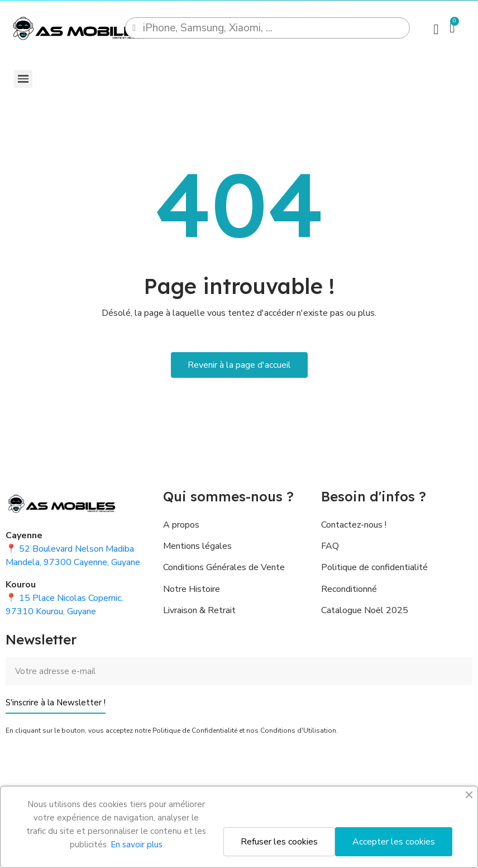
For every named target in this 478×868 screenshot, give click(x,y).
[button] (239, 365)
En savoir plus (137, 845)
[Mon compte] (436, 29)
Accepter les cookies (394, 842)
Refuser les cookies (279, 842)
